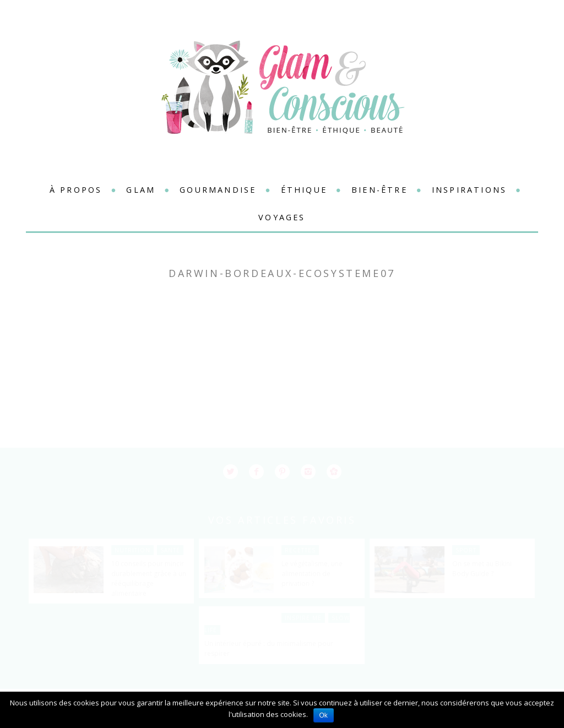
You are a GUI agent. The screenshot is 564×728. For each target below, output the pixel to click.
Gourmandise (218, 190)
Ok (324, 715)
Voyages (282, 217)
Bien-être (379, 190)
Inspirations (469, 190)
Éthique (304, 190)
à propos (76, 190)
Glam (141, 190)
